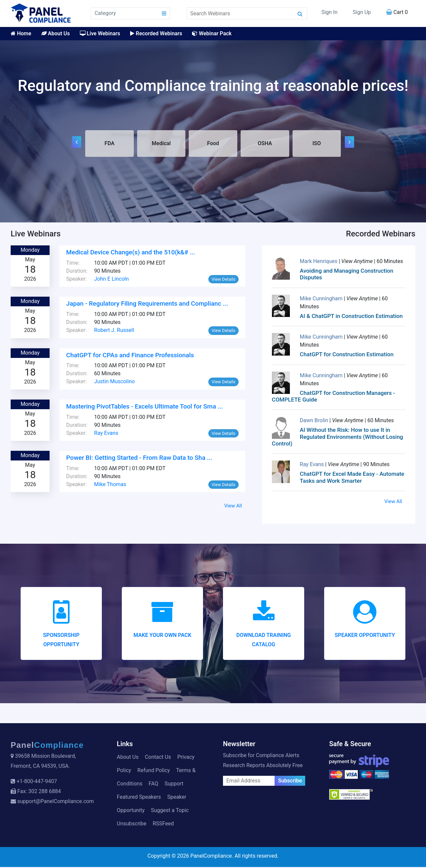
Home (21, 33)
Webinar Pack (212, 33)
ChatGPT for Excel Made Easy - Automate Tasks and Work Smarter (352, 478)
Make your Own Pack (162, 636)
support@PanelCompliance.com (56, 802)
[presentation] (77, 143)
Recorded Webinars (156, 33)
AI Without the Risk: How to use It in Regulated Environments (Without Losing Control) (337, 438)
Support (174, 785)
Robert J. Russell (114, 331)
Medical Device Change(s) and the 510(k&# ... (131, 253)
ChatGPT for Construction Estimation (347, 355)
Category (105, 13)
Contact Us (158, 758)
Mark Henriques (319, 262)
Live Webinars (100, 33)
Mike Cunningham (322, 299)
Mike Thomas (110, 485)
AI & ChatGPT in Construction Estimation (351, 317)
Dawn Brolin (315, 421)
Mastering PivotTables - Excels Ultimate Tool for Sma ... (145, 407)
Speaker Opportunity (365, 636)
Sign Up (362, 12)
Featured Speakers (139, 798)
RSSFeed (163, 825)
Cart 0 (397, 12)
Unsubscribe (132, 825)
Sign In (329, 12)
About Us (56, 33)
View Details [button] (223, 280)
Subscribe (290, 782)
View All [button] (233, 507)
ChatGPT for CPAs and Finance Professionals (130, 356)
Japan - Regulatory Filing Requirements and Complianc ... (147, 304)
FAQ (154, 785)
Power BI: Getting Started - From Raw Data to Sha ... (139, 459)
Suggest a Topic (170, 811)
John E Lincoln (111, 280)
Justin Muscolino (114, 382)
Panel (47, 746)
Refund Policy (154, 771)
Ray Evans (106, 434)
